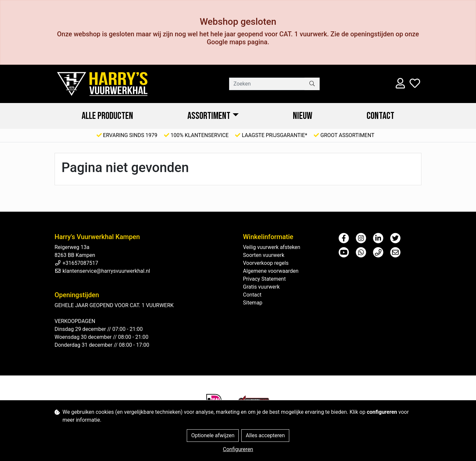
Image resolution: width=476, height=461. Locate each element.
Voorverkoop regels (266, 263)
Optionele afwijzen (213, 435)
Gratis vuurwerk (261, 287)
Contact (380, 116)
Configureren (238, 449)
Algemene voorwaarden (271, 271)
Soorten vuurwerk (264, 255)
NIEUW (303, 116)
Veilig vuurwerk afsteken (272, 247)
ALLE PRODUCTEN (107, 116)
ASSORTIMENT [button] (209, 116)
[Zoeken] (267, 84)
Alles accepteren (265, 435)
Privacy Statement (264, 279)
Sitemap (253, 303)
